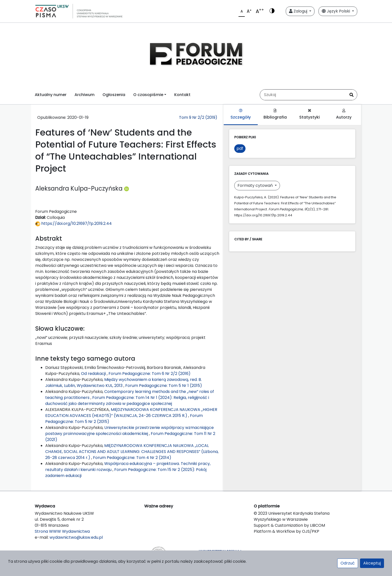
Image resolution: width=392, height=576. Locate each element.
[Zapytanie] (303, 95)
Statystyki (309, 114)
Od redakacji (94, 374)
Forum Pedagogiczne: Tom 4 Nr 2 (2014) (132, 458)
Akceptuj (372, 563)
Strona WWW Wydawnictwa (62, 531)
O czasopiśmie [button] (148, 95)
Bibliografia (275, 114)
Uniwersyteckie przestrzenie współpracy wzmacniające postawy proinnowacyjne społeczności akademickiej (129, 431)
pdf (240, 148)
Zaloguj (299, 11)
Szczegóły (241, 114)
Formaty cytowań (256, 185)
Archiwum (84, 95)
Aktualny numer (51, 95)
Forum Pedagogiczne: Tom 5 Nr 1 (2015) (164, 386)
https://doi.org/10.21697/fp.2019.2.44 (73, 223)
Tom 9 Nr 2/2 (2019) (198, 117)
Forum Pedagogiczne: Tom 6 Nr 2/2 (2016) (149, 374)
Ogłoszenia (114, 95)
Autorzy (344, 114)
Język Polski (336, 11)
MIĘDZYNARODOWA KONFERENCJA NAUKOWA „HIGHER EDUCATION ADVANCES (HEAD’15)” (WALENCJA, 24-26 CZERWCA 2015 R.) (131, 413)
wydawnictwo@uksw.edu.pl (76, 537)
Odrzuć (348, 563)
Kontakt (182, 95)
